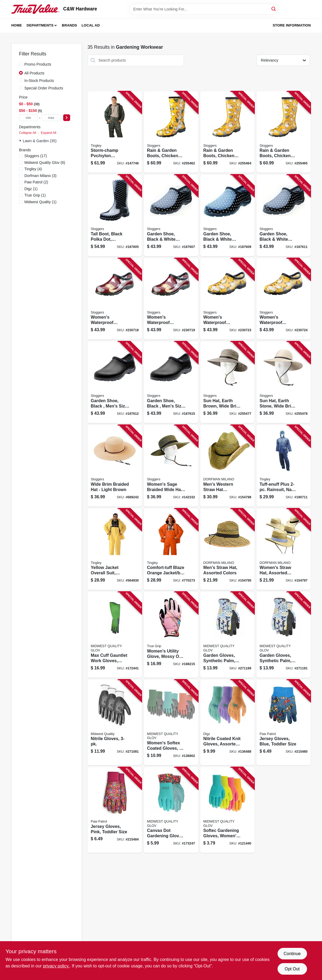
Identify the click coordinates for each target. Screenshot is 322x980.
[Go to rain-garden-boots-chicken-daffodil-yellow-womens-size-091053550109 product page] (284, 132)
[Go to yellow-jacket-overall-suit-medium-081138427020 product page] (115, 549)
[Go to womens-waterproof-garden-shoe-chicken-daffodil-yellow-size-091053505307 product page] (227, 299)
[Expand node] (21, 141)
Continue (292, 954)
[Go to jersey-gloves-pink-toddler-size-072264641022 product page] (115, 810)
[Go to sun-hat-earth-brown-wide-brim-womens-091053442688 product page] (227, 382)
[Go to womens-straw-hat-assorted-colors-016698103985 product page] (284, 549)
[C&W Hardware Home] (35, 9)
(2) (36, 182)
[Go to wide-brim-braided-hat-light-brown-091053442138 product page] (115, 466)
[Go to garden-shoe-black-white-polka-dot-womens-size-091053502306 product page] (227, 215)
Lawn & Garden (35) (40, 141)
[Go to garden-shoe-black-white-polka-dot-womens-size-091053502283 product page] (171, 215)
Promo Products (38, 64)
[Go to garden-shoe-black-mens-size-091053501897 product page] (115, 382)
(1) (31, 189)
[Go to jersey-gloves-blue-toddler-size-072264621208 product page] (284, 722)
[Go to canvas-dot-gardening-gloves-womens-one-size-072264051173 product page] (171, 810)
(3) (40, 176)
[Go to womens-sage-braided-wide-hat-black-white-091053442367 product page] (171, 466)
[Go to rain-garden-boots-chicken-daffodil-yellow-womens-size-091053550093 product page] (227, 132)
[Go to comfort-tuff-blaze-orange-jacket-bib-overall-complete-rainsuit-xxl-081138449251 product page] (171, 549)
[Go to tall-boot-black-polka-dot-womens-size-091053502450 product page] (115, 215)
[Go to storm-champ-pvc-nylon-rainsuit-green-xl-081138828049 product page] (115, 132)
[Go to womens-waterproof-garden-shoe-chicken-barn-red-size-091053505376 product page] (115, 299)
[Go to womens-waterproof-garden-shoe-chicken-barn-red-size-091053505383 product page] (171, 299)
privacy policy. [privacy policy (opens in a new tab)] (56, 966)
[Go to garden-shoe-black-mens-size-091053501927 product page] (171, 382)
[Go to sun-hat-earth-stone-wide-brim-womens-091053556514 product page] (284, 382)
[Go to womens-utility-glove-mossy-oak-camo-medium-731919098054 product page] (171, 635)
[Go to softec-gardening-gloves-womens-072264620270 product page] (227, 810)
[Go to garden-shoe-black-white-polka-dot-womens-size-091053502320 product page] (284, 215)
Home (17, 25)
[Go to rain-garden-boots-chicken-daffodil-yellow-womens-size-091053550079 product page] (171, 132)
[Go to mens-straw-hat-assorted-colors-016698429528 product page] (227, 549)
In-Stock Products (39, 81)
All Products (34, 73)
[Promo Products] (21, 64)
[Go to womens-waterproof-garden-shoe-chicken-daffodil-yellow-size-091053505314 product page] (284, 299)
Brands (69, 25)
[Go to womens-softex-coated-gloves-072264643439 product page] (171, 722)
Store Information (292, 25)
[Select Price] (67, 118)
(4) (33, 169)
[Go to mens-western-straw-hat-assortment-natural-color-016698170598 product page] (227, 466)
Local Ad (91, 25)
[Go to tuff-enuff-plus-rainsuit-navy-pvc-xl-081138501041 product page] (284, 466)
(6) (45, 163)
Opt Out (292, 969)
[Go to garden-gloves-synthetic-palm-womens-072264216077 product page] (284, 635)
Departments (40, 25)
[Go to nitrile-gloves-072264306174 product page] (115, 722)
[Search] (274, 9)
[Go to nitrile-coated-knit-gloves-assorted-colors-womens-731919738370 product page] (227, 722)
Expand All (48, 133)
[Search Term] (204, 9)
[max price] (51, 118)
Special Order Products (44, 88)
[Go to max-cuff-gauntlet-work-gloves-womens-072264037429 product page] (115, 635)
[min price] (28, 118)
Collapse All (28, 133)
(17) (36, 156)
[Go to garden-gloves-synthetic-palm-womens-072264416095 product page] (227, 635)
